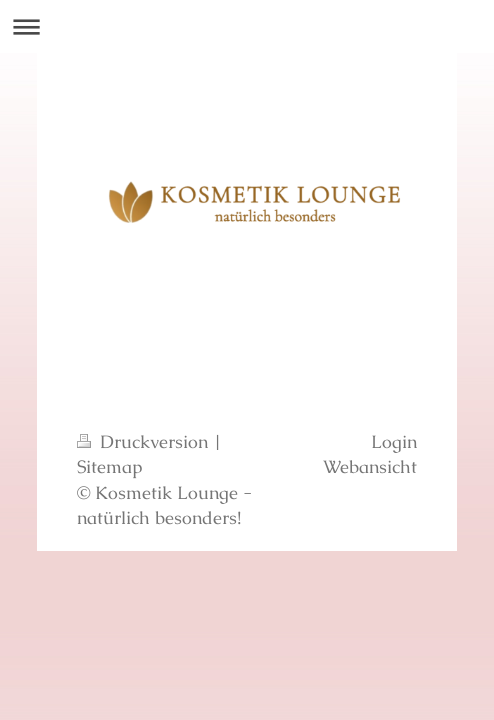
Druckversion (145, 441)
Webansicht (370, 466)
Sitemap (110, 466)
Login (394, 441)
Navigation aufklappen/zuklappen (247, 26)
